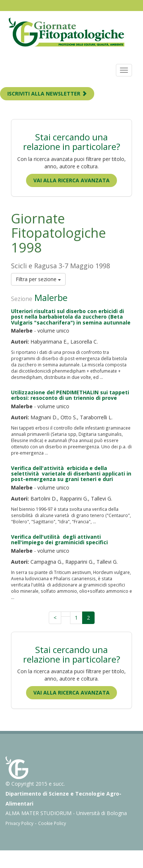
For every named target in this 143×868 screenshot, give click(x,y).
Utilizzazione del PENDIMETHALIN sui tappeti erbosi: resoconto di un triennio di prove (70, 395)
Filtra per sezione (38, 279)
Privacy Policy (19, 823)
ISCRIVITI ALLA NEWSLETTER (47, 94)
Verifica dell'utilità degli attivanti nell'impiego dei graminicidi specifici (59, 539)
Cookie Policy (52, 823)
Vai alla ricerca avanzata (71, 180)
